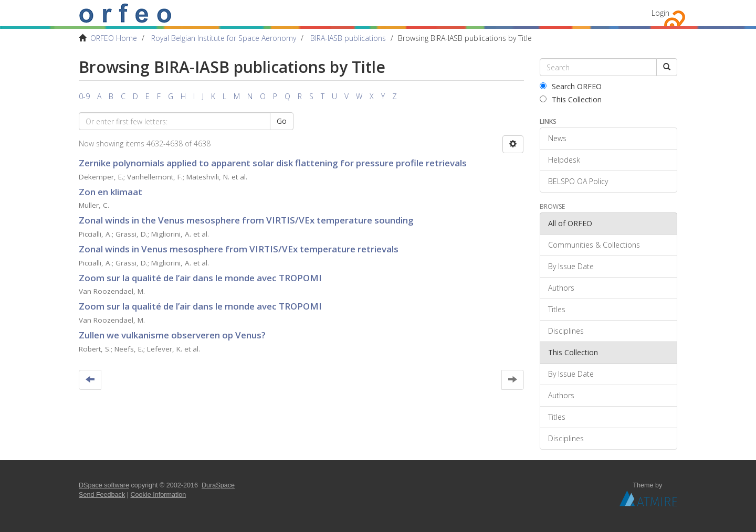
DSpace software (104, 485)
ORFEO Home (114, 38)
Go (282, 121)
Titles (557, 309)
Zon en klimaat (111, 192)
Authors (561, 288)
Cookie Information (159, 495)
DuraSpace (218, 485)
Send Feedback (102, 495)
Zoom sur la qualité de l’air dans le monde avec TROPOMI (200, 278)
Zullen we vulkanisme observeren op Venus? (172, 335)
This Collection (571, 99)
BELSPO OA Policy (578, 181)
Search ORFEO (571, 86)
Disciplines (566, 331)
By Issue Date (571, 266)
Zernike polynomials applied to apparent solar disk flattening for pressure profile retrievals (273, 163)
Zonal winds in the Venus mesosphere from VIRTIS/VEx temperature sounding (246, 220)
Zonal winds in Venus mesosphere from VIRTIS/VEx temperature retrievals (239, 249)
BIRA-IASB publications (348, 38)
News (557, 138)
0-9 (84, 96)
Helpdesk (564, 160)
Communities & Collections (594, 245)
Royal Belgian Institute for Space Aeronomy (224, 38)
